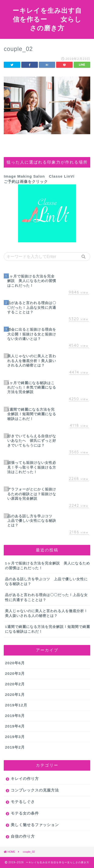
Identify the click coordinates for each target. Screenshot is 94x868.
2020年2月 (15, 684)
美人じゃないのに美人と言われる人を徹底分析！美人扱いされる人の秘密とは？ (46, 613)
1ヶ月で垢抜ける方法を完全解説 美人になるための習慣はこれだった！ (48, 566)
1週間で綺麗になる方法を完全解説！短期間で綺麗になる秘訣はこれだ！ (48, 629)
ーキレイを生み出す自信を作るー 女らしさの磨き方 (47, 19)
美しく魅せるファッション (35, 825)
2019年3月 (15, 737)
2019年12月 (16, 705)
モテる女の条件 (25, 813)
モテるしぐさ (23, 802)
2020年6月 (15, 663)
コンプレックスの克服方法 (35, 790)
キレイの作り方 (25, 779)
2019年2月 (15, 747)
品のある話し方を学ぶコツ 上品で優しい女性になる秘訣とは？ (46, 582)
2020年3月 (15, 673)
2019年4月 (15, 726)
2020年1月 (15, 695)
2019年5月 (15, 716)
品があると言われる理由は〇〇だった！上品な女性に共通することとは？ (46, 597)
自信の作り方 (23, 836)
